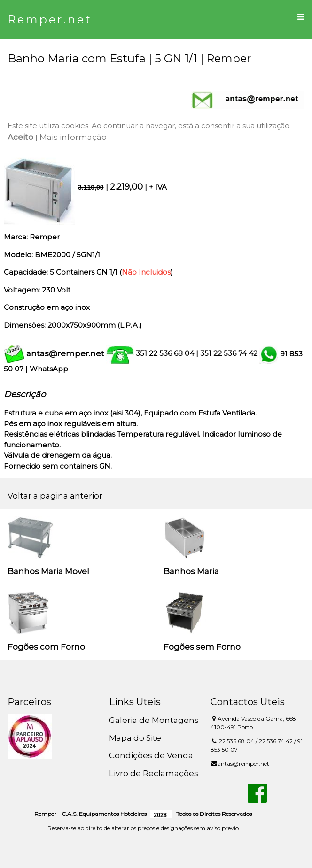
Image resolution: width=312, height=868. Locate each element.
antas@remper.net (65, 353)
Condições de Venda (151, 755)
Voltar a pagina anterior (55, 496)
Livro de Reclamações (154, 773)
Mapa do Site (135, 738)
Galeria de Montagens (154, 720)
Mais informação (73, 137)
